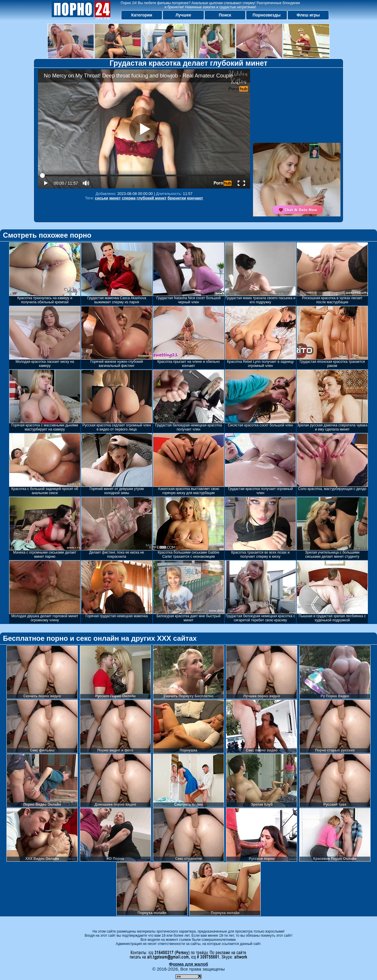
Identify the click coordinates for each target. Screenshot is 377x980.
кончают (195, 198)
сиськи (101, 198)
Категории (142, 15)
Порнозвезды (267, 15)
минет (115, 198)
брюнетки (177, 198)
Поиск (225, 15)
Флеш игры (308, 15)
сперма (129, 198)
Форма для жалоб (188, 964)
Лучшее (183, 15)
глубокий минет (152, 198)
